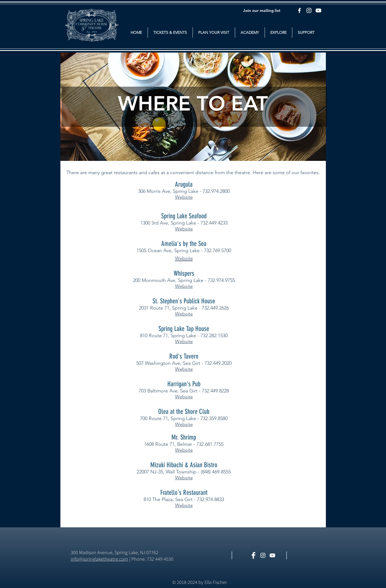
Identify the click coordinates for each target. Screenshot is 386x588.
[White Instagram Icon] (263, 555)
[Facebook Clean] (253, 555)
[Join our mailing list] (262, 10)
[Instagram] (309, 10)
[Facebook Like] (306, 556)
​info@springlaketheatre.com (99, 559)
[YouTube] (318, 10)
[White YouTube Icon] (272, 555)
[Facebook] (299, 10)
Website (184, 197)
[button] (170, 33)
